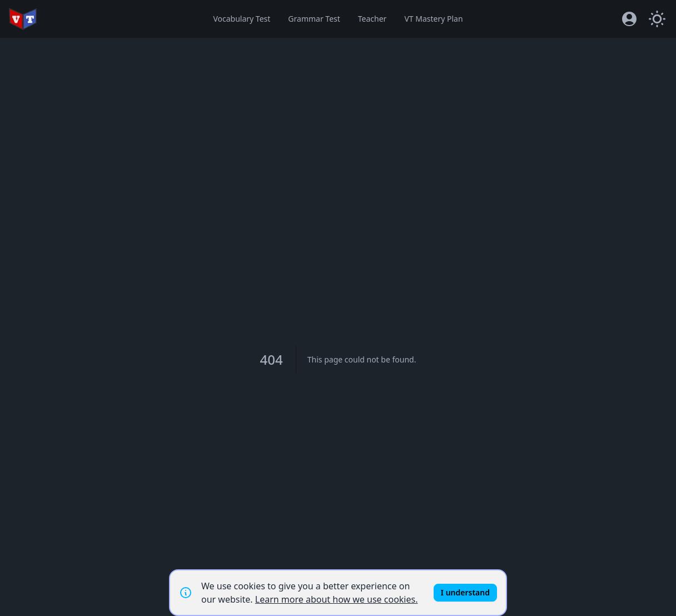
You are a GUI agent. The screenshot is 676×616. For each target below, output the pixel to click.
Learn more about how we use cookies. (337, 599)
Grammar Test (314, 19)
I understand (465, 592)
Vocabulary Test (242, 19)
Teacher (372, 19)
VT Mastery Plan (433, 19)
